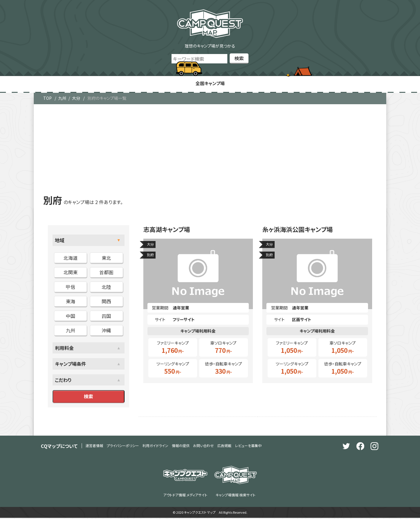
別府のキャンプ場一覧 (107, 99)
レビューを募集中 (248, 447)
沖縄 (106, 331)
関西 (106, 302)
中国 (70, 317)
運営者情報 (94, 447)
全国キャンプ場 (210, 84)
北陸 (106, 288)
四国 (106, 317)
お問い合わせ (203, 447)
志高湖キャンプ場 (170, 231)
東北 (106, 259)
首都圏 (106, 273)
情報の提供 (181, 447)
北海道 (70, 259)
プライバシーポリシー (123, 447)
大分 (76, 99)
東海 (70, 302)
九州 (62, 99)
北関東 (70, 273)
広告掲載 (224, 447)
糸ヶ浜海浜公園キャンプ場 (302, 231)
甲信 (70, 288)
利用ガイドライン (155, 447)
